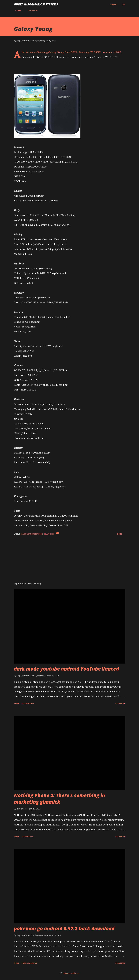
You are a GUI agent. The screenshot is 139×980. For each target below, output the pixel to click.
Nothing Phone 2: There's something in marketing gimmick (59, 799)
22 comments (28, 703)
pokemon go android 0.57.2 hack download (64, 928)
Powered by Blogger (70, 973)
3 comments (27, 837)
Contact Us (31, 10)
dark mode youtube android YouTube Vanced (66, 669)
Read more (120, 703)
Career (17, 10)
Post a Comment (29, 963)
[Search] (113, 4)
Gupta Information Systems (36, 4)
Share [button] (120, 534)
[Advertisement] (70, 561)
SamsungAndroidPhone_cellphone (37, 534)
